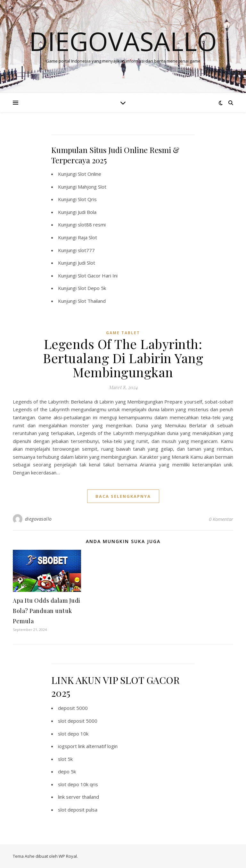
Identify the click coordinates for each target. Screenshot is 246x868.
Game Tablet (123, 333)
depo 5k (67, 771)
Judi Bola (87, 212)
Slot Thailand (92, 301)
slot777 (86, 250)
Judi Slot (86, 263)
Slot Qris (87, 199)
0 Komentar (221, 519)
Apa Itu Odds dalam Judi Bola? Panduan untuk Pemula (47, 611)
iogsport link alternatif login (88, 746)
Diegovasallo (123, 41)
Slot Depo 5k (92, 288)
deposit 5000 (73, 708)
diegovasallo (38, 519)
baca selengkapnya (123, 496)
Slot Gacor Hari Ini (98, 276)
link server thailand (78, 797)
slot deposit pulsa (78, 810)
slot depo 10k (73, 734)
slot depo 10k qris (78, 784)
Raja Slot (87, 237)
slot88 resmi (92, 225)
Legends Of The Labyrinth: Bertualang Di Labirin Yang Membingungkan (123, 358)
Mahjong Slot (92, 187)
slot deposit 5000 (78, 721)
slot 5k (65, 759)
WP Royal (68, 856)
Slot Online (90, 174)
